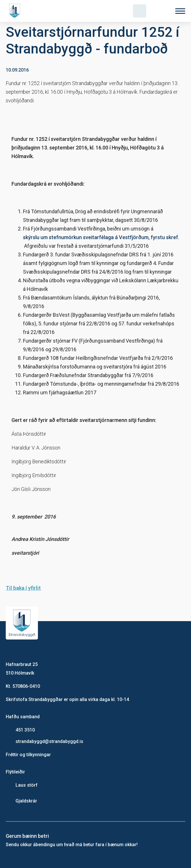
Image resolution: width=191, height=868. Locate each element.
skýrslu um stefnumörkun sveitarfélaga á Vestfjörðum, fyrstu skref (101, 237)
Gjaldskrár (26, 801)
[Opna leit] (140, 11)
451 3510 (25, 730)
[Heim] (16, 11)
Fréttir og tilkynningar (28, 755)
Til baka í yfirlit (23, 588)
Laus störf (27, 785)
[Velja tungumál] (160, 11)
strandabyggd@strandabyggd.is (49, 741)
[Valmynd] (180, 11)
